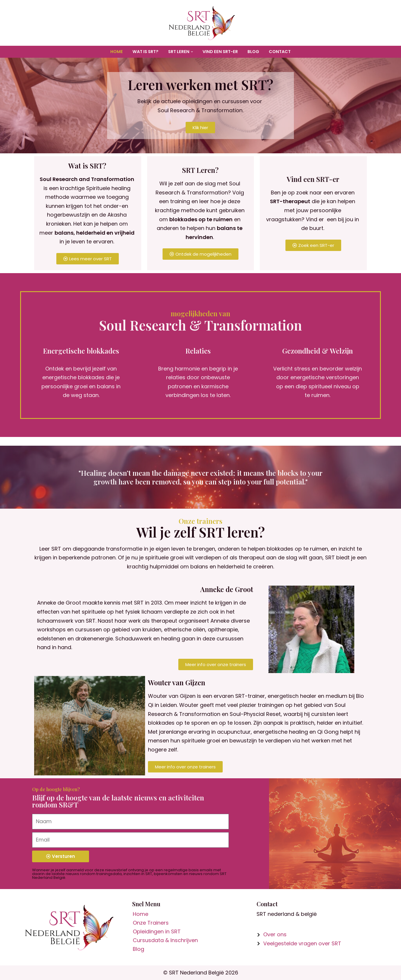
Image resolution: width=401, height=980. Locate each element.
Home (117, 52)
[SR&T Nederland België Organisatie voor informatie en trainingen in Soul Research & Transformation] (200, 23)
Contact (280, 52)
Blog (253, 52)
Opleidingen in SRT (157, 931)
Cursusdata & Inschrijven (165, 940)
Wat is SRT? (145, 52)
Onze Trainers (151, 923)
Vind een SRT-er (220, 52)
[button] (192, 52)
